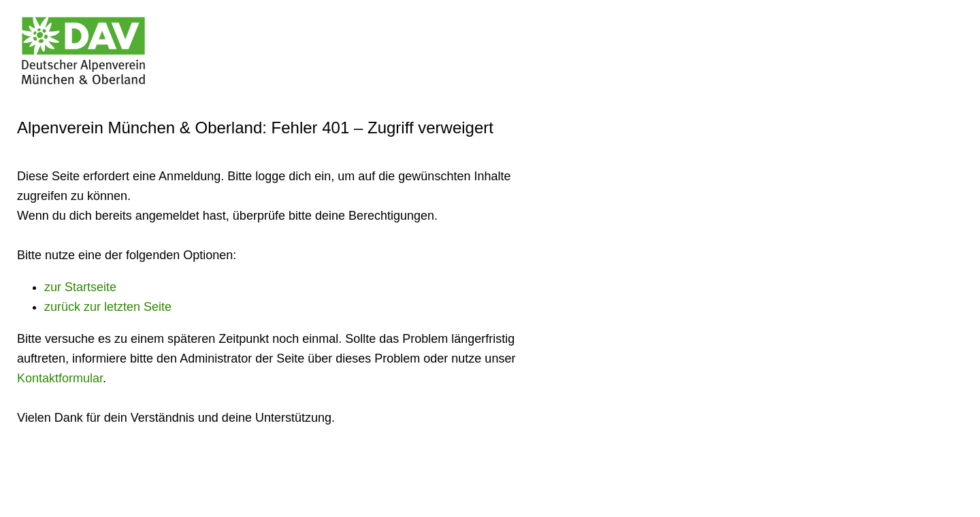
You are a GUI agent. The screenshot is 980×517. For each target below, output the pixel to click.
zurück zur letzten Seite (108, 307)
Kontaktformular (60, 378)
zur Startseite (80, 287)
